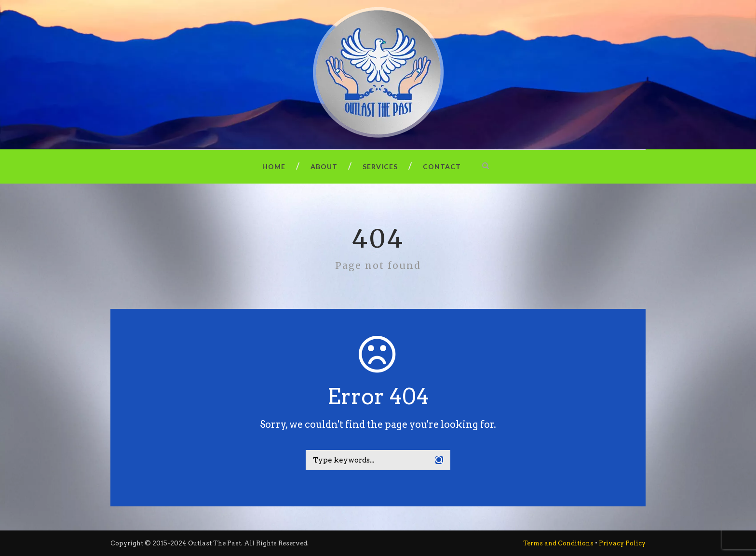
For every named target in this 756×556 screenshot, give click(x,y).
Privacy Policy (622, 543)
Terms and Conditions (558, 543)
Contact (442, 166)
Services (380, 166)
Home (274, 166)
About (324, 166)
